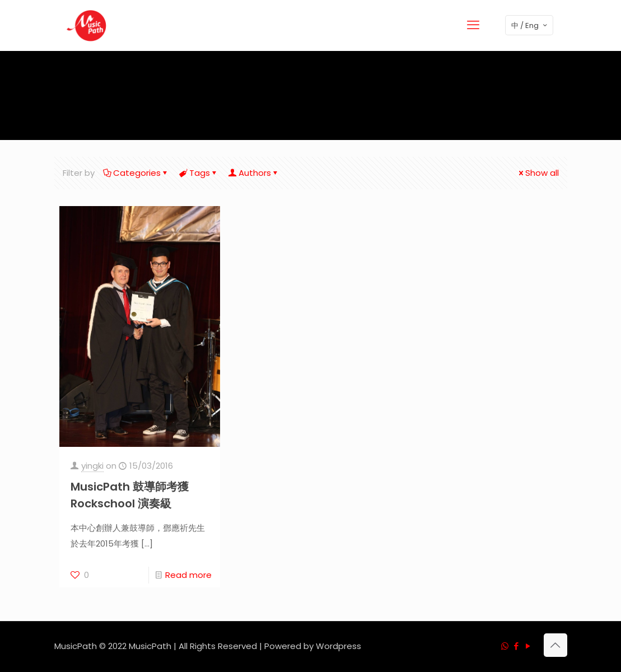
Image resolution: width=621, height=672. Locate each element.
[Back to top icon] (555, 645)
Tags (199, 173)
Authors (254, 173)
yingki (92, 466)
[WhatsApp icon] (505, 646)
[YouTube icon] (528, 646)
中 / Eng (530, 25)
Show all (538, 173)
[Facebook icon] (517, 646)
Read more (188, 575)
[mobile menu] (473, 25)
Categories (136, 173)
